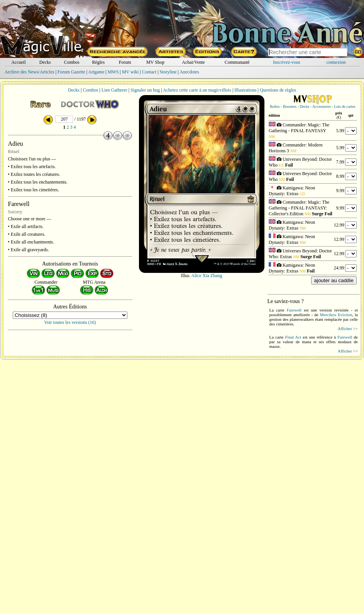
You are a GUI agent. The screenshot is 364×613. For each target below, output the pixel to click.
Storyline (168, 72)
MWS (113, 72)
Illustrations (245, 90)
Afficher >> (348, 329)
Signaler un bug (145, 90)
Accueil (18, 62)
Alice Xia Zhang (207, 276)
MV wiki (130, 72)
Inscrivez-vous (287, 62)
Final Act (293, 337)
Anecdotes (189, 72)
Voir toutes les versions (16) (70, 322)
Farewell (294, 310)
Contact (149, 72)
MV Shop (155, 62)
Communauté (237, 62)
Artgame (97, 72)
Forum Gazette (71, 72)
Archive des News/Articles (29, 72)
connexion (336, 62)
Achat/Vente (193, 62)
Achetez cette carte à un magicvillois (197, 90)
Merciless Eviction (336, 315)
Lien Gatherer (114, 90)
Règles (98, 62)
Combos (72, 62)
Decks (45, 62)
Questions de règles (278, 90)
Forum (125, 62)
